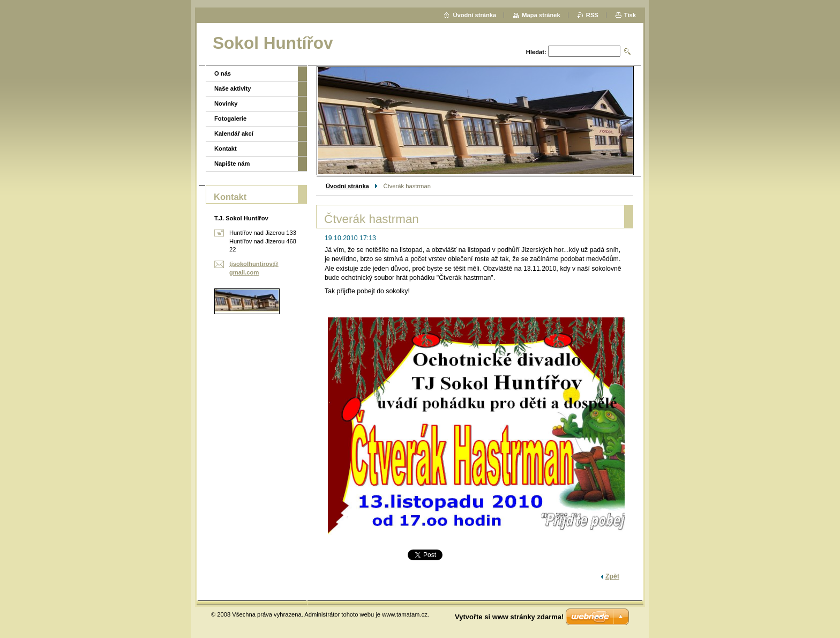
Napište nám (232, 164)
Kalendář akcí (234, 133)
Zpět (612, 576)
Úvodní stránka (347, 186)
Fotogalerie (230, 118)
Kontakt (226, 149)
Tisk (630, 15)
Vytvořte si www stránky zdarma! (509, 617)
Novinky (226, 103)
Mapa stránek (541, 15)
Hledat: (536, 52)
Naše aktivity (232, 88)
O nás (223, 73)
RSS (592, 15)
